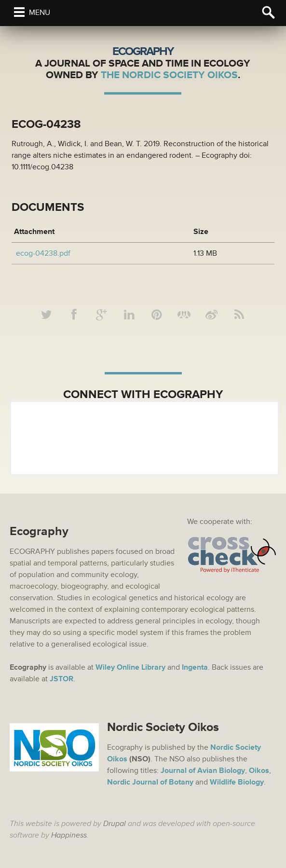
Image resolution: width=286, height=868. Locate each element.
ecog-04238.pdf (43, 253)
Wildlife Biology (237, 782)
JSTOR (61, 679)
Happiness (69, 835)
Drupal (115, 824)
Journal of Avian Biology (203, 771)
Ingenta (195, 667)
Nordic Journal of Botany (150, 782)
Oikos (259, 771)
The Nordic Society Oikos (169, 75)
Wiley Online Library (130, 667)
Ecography (143, 51)
